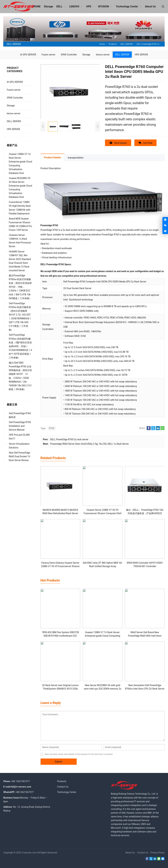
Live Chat (146, 143)
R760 (52, 428)
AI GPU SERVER (28, 55)
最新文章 (12, 405)
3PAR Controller (69, 55)
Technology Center (67, 792)
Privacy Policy (157, 853)
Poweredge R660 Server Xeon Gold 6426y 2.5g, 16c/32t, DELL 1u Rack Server (89, 444)
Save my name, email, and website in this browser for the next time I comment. (79, 754)
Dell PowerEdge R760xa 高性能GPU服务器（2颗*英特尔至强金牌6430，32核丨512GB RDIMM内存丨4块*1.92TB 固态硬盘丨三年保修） (20, 346)
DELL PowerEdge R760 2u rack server (69, 439)
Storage (86, 55)
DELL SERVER (122, 55)
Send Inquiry (118, 143)
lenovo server (103, 55)
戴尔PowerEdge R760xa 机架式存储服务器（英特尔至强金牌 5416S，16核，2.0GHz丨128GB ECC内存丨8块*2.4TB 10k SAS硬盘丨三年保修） (20, 287)
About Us (130, 853)
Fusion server (48, 55)
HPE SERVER (141, 55)
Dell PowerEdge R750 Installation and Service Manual (20, 426)
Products (62, 781)
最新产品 (12, 145)
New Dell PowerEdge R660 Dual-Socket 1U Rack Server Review (19, 456)
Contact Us (63, 787)
